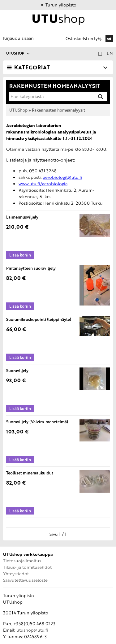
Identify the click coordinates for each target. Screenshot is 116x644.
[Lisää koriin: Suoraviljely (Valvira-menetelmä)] (20, 460)
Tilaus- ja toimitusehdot (27, 567)
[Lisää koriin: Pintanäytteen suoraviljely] (20, 306)
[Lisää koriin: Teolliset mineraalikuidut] (20, 511)
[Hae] (101, 96)
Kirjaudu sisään (18, 38)
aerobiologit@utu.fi (63, 177)
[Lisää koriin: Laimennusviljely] (20, 255)
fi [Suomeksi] (100, 53)
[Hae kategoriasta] (52, 96)
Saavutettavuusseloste (25, 580)
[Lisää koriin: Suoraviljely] (20, 408)
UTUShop (18, 110)
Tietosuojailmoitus (22, 561)
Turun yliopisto (58, 5)
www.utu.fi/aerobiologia (43, 184)
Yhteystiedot (16, 574)
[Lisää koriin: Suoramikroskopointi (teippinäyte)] (20, 357)
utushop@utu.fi (32, 630)
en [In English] (110, 53)
